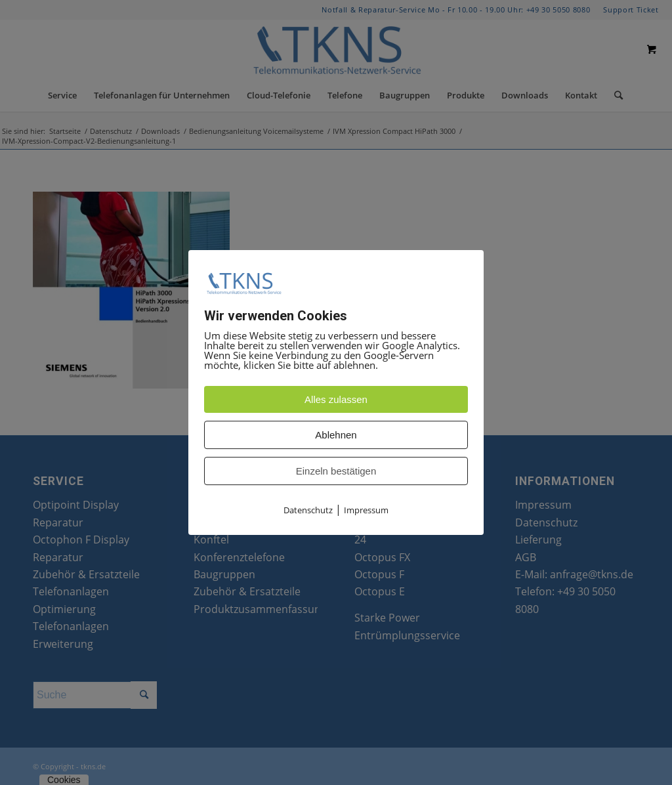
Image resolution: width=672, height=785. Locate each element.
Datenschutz (308, 511)
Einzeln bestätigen (336, 472)
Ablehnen (336, 435)
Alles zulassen (336, 400)
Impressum (366, 511)
